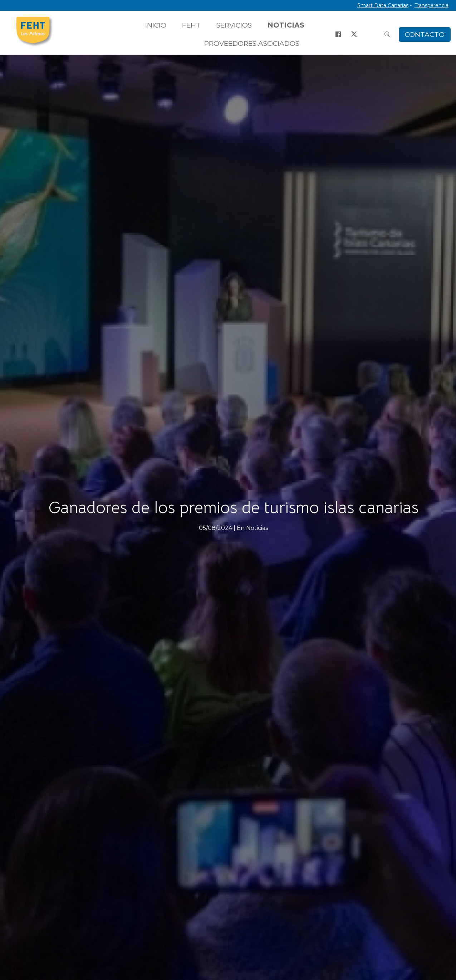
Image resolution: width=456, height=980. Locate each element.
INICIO (156, 25)
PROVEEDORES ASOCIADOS (252, 43)
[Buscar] (387, 34)
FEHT (191, 25)
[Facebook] (338, 34)
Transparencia (432, 5)
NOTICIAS (286, 25)
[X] (354, 34)
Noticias (257, 528)
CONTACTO (425, 35)
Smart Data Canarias (383, 5)
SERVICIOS (234, 25)
